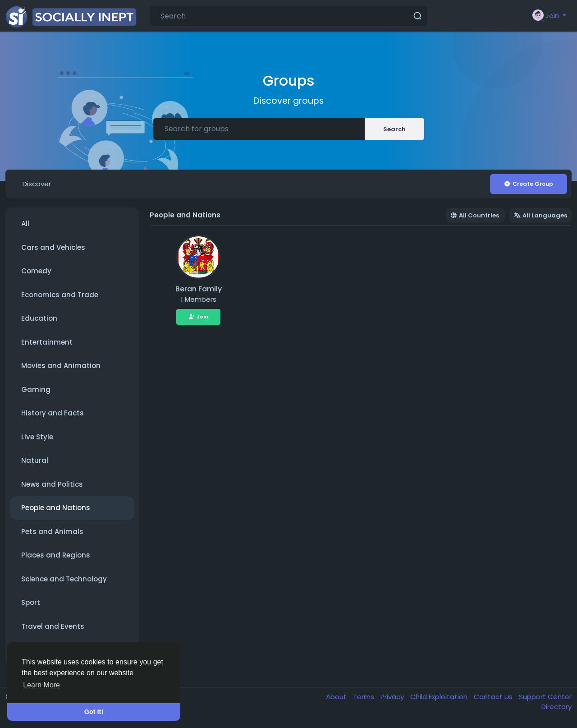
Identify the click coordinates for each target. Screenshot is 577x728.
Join (199, 317)
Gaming (36, 389)
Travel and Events (53, 626)
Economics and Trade (60, 295)
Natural (35, 460)
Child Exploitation (440, 697)
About (337, 697)
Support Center (545, 697)
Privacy (393, 697)
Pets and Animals (52, 532)
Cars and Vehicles (53, 247)
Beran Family (199, 289)
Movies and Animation (61, 366)
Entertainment (47, 342)
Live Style (37, 437)
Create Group (528, 184)
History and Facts (53, 413)
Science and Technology (64, 579)
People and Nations (56, 508)
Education (39, 318)
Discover (37, 184)
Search (394, 129)
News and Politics (52, 484)
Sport (31, 602)
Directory (556, 707)
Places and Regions (56, 555)
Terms (364, 697)
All (25, 223)
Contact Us (494, 697)
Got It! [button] (94, 712)
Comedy (36, 271)
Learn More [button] (41, 685)
